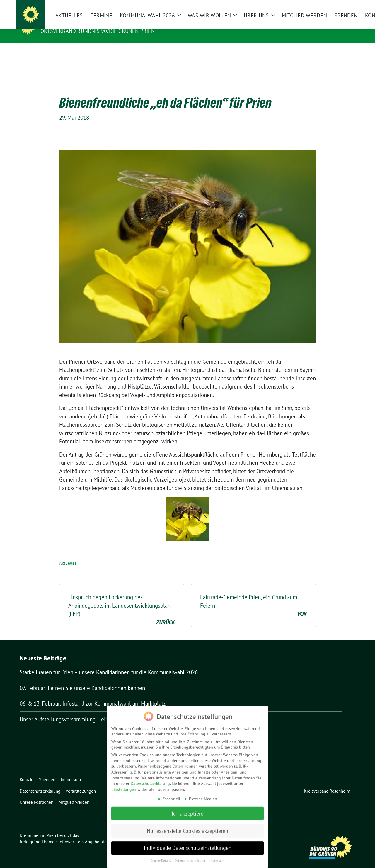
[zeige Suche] (345, 5)
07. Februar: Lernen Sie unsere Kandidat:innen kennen (82, 679)
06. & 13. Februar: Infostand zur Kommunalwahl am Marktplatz (93, 694)
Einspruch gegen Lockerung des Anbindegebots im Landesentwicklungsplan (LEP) (122, 601)
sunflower (65, 833)
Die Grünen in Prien (71, 23)
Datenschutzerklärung (150, 780)
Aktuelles (68, 554)
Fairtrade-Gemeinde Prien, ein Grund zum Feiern (253, 597)
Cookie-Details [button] (161, 857)
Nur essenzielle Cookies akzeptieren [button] (187, 827)
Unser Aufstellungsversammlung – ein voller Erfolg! (80, 710)
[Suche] (337, 5)
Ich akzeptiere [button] (187, 810)
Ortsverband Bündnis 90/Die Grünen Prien (98, 31)
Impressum (217, 857)
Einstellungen (124, 786)
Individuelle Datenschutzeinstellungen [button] (188, 845)
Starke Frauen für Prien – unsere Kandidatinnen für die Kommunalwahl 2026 (109, 663)
